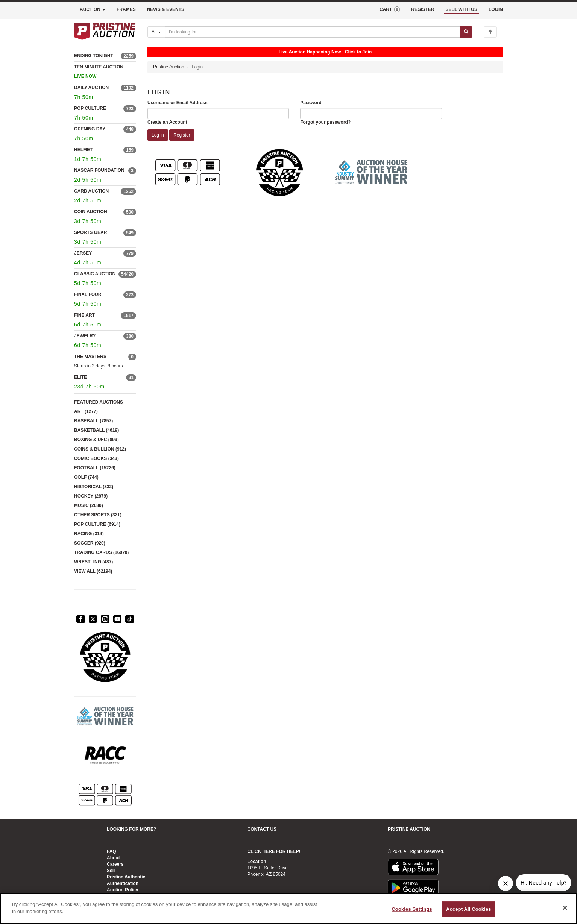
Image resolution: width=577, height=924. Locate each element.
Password (311, 103)
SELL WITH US (462, 9)
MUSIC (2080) (89, 505)
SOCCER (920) (90, 543)
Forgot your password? (325, 122)
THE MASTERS (90, 357)
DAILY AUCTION (91, 88)
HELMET (83, 150)
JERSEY (83, 253)
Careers (115, 864)
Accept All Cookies (469, 909)
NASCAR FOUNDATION (99, 170)
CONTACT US (262, 829)
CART (390, 9)
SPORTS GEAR (90, 232)
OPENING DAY (90, 129)
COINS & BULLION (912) (100, 449)
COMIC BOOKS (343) (96, 458)
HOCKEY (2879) (91, 496)
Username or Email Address (178, 103)
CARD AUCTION (91, 191)
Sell (111, 871)
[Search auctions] (312, 32)
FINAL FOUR (88, 294)
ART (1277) (86, 411)
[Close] (565, 908)
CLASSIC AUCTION (95, 274)
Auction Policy (122, 890)
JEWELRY (85, 336)
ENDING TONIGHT (94, 56)
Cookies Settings (412, 909)
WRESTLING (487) (93, 562)
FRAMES (126, 9)
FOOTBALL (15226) (95, 468)
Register (182, 135)
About (113, 858)
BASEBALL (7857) (93, 421)
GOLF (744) (86, 477)
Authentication (123, 883)
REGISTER (423, 9)
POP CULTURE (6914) (97, 524)
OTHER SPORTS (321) (98, 515)
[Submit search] (466, 32)
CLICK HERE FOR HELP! (274, 851)
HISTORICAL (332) (94, 487)
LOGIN (496, 9)
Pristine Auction (169, 67)
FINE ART (84, 315)
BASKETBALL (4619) (96, 430)
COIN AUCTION (91, 212)
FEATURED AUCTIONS (99, 402)
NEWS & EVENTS (166, 9)
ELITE (80, 377)
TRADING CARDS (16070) (101, 552)
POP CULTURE (90, 108)
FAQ (112, 851)
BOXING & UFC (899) (96, 440)
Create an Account (167, 122)
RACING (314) (89, 534)
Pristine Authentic (126, 877)
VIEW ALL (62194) (93, 571)
